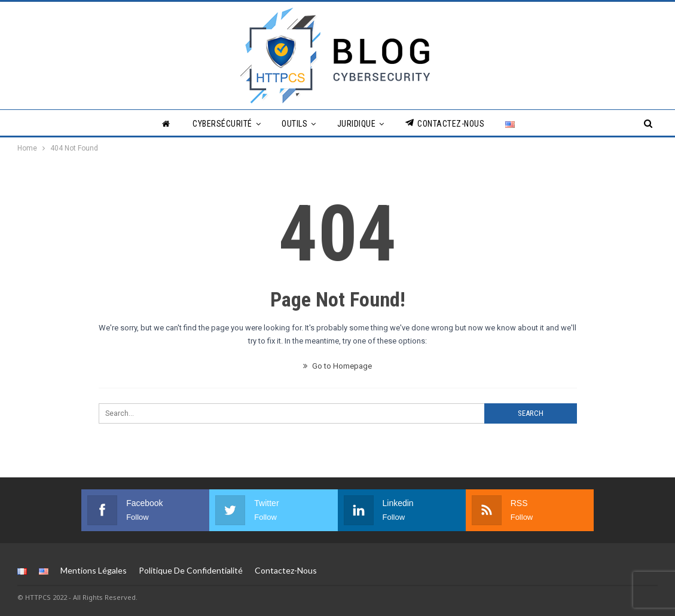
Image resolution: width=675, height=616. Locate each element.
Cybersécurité (222, 124)
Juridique (357, 124)
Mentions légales (94, 570)
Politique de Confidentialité (191, 570)
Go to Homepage (337, 366)
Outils (294, 124)
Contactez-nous (445, 123)
